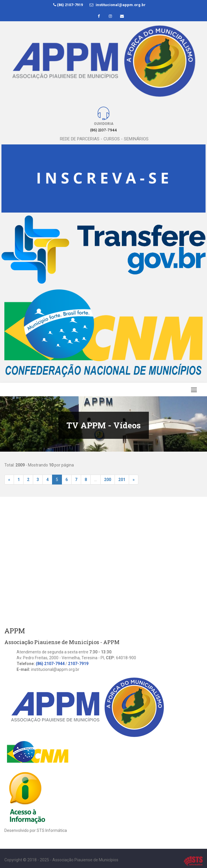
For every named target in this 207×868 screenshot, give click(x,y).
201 (122, 480)
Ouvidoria (104, 124)
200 (108, 480)
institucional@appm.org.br (118, 5)
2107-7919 (78, 664)
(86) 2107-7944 (50, 664)
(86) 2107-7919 (68, 5)
